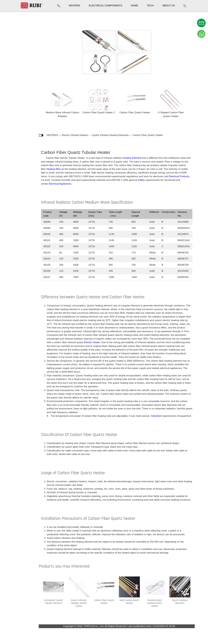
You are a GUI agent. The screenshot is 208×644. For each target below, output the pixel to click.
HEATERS (74, 6)
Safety (144, 180)
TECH (150, 6)
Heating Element (135, 158)
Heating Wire (56, 169)
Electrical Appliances (63, 184)
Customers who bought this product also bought (15, 101)
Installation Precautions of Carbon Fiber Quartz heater (15, 88)
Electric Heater (95, 342)
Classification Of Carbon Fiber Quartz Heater (14, 65)
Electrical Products (182, 176)
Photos (8, 29)
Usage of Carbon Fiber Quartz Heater (14, 76)
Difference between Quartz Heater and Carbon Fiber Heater (15, 52)
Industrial (159, 416)
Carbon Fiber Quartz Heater (151, 135)
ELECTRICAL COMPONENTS (106, 6)
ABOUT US (168, 6)
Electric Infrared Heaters (78, 135)
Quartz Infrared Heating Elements (113, 135)
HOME (135, 6)
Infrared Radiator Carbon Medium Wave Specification (15, 38)
